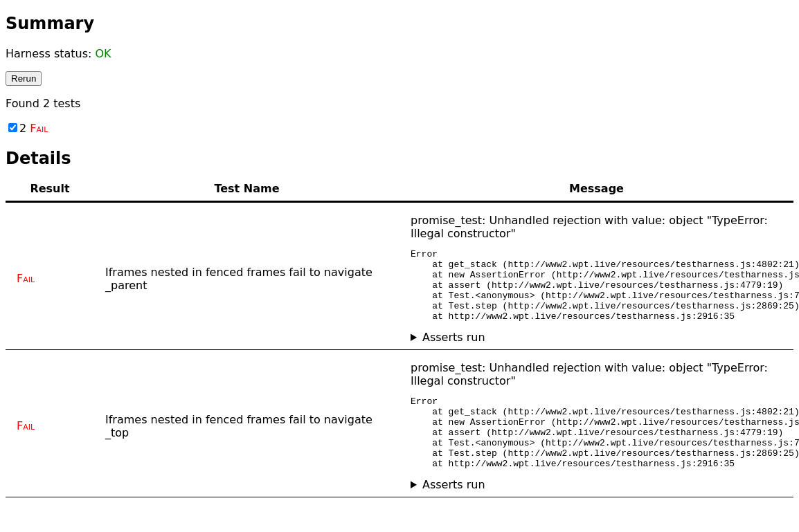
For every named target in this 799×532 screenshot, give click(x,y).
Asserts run (454, 352)
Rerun (24, 79)
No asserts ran (596, 352)
